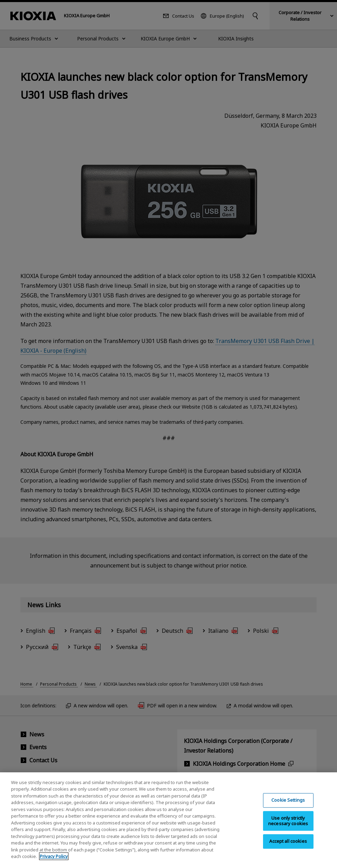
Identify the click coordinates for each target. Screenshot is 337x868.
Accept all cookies (288, 849)
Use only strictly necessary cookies (288, 828)
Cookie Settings (288, 808)
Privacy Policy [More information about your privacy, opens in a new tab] (54, 864)
